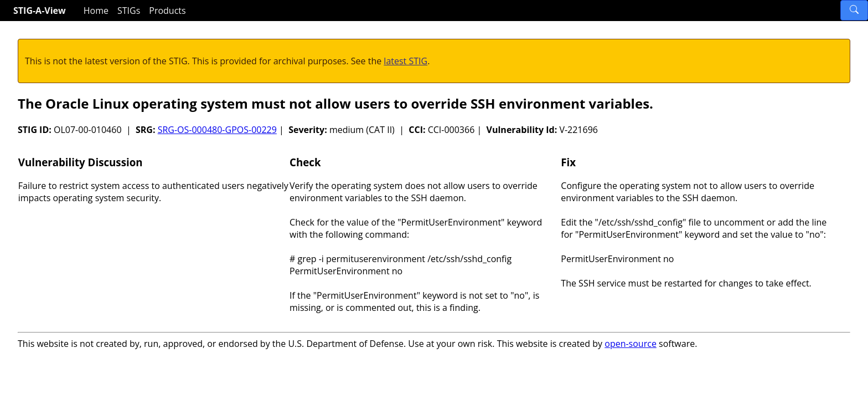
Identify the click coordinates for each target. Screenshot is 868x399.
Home (96, 11)
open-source (631, 344)
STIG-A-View (40, 11)
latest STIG (405, 61)
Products (167, 11)
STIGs (129, 11)
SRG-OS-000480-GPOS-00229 (217, 130)
